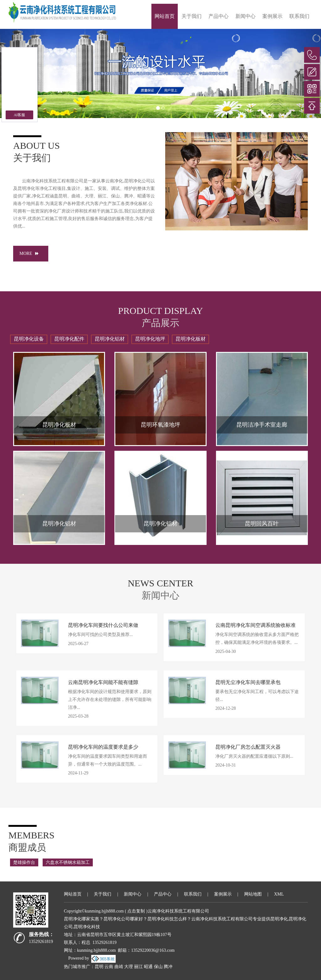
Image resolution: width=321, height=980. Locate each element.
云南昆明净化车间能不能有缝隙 (103, 682)
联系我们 (299, 16)
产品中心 (218, 16)
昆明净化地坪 (150, 339)
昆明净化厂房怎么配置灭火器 (248, 747)
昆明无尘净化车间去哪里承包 (248, 682)
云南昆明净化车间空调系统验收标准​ (255, 625)
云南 (109, 967)
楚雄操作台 (24, 862)
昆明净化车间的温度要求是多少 (103, 747)
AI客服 (20, 115)
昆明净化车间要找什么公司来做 (103, 625)
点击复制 (136, 911)
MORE (31, 253)
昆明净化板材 (191, 339)
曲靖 (119, 967)
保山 (158, 967)
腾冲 (168, 967)
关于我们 (192, 16)
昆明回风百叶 (262, 524)
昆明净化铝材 (110, 339)
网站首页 (165, 16)
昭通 (148, 967)
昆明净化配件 (69, 339)
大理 (129, 967)
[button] (297, 73)
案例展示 (272, 16)
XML (279, 894)
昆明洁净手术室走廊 (262, 425)
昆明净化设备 (29, 339)
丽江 (139, 967)
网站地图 (253, 894)
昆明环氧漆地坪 (160, 425)
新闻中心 (245, 16)
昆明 (99, 967)
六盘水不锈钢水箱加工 (68, 862)
